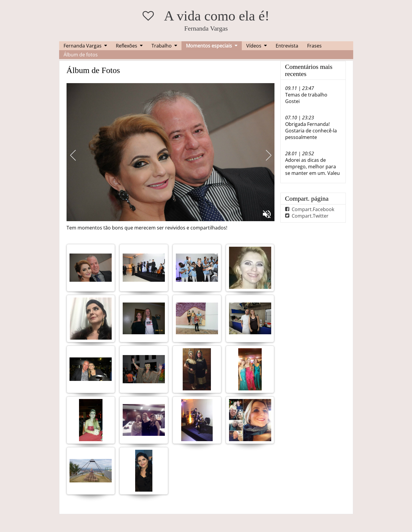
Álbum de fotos (81, 55)
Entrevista (287, 46)
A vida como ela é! (217, 16)
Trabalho (162, 46)
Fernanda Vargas (83, 46)
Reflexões (127, 46)
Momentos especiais (209, 46)
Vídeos (254, 46)
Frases (314, 46)
